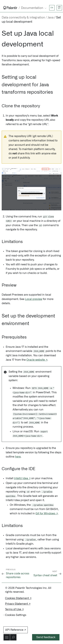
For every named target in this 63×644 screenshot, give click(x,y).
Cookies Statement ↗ (18, 598)
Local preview (34, 299)
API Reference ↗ (16, 630)
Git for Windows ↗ (47, 514)
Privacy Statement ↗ (18, 604)
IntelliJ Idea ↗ (22, 478)
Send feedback (46, 637)
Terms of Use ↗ (14, 609)
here (18, 457)
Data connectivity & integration (23, 18)
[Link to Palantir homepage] (10, 8)
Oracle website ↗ (37, 360)
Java (51, 18)
